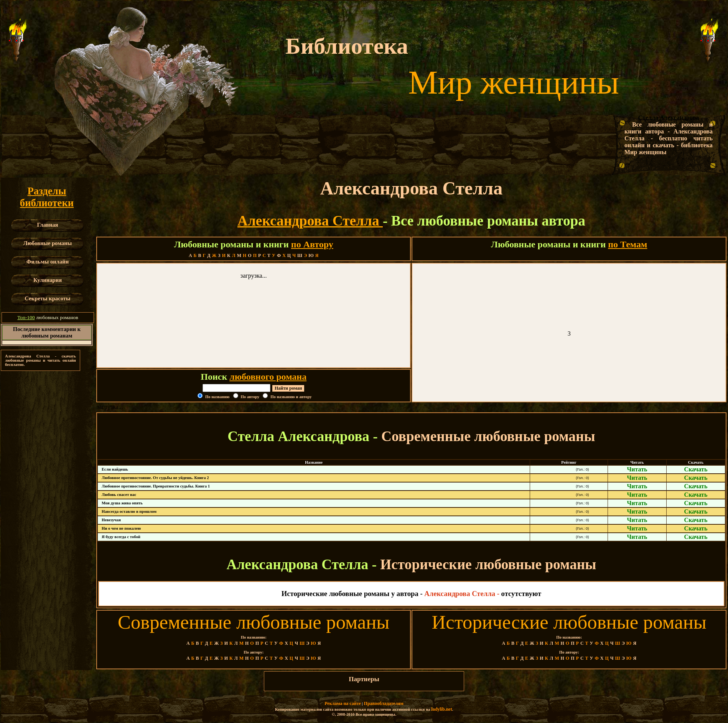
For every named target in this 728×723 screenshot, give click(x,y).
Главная (48, 225)
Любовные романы (48, 243)
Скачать (696, 469)
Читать (637, 469)
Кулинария (48, 280)
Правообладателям (384, 703)
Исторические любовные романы (569, 622)
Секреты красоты (48, 298)
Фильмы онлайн (48, 262)
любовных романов (48, 317)
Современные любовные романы (254, 622)
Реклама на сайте (343, 703)
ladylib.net (441, 709)
